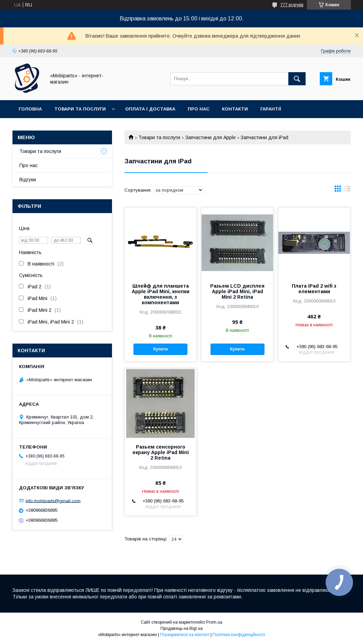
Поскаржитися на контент (185, 635)
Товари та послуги (80, 109)
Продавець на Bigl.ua (181, 628)
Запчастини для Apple (211, 137)
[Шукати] (297, 79)
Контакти (235, 109)
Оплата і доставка (150, 109)
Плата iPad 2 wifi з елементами (314, 289)
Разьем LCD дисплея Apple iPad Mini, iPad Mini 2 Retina (237, 291)
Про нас (199, 109)
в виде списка (347, 190)
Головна (30, 109)
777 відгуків (292, 5)
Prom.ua (214, 622)
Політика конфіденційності (239, 635)
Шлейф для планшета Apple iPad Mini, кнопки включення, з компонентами (161, 294)
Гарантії (271, 109)
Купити (160, 349)
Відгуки (28, 180)
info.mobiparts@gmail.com (53, 501)
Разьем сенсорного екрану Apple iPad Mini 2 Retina (161, 452)
